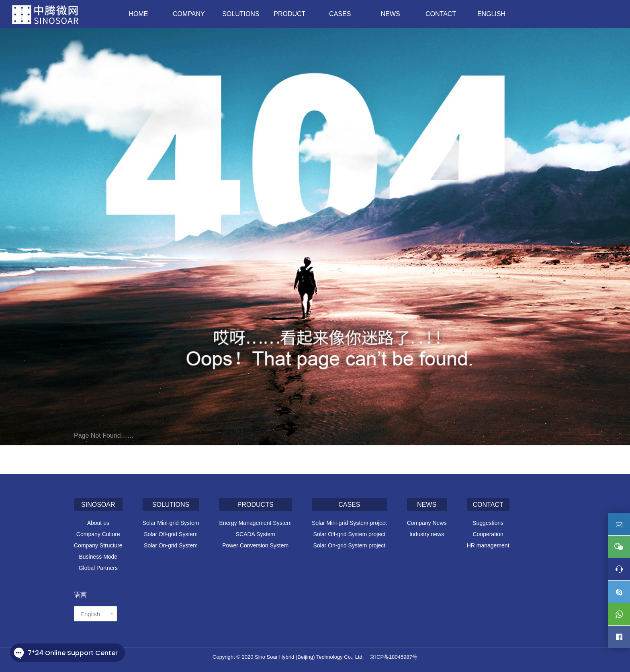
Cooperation (488, 534)
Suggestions (488, 523)
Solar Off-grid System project (349, 534)
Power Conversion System (255, 545)
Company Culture (98, 534)
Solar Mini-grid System (171, 523)
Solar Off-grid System (171, 534)
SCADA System (256, 534)
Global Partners (98, 568)
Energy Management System (255, 523)
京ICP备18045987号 (394, 657)
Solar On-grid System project (349, 545)
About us (98, 523)
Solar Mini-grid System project (349, 523)
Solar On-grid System (171, 545)
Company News (427, 523)
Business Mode (98, 557)
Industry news (427, 534)
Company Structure (98, 545)
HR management (488, 545)
